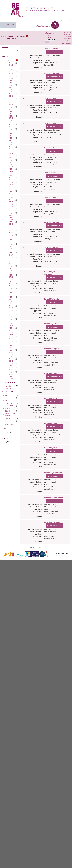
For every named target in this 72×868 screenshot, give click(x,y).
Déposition (9, 411)
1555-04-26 (11, 258)
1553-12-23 (11, 170)
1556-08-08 (11, 333)
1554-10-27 (11, 241)
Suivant (69, 43)
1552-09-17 (11, 126)
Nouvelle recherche (68, 38)
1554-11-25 (11, 245)
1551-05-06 (11, 73)
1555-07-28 (11, 276)
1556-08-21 (11, 347)
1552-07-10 (11, 117)
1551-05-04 (11, 68)
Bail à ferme (9, 421)
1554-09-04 (11, 219)
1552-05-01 (11, 90)
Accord (7, 408)
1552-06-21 (11, 113)
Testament (9, 403)
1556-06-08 (11, 316)
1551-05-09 (11, 82)
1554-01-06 (11, 174)
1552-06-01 (11, 104)
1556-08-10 (11, 338)
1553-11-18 (11, 157)
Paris (8, 432)
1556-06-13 (11, 320)
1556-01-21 (11, 298)
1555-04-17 (11, 249)
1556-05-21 (11, 311)
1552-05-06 (11, 95)
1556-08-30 (11, 351)
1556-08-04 (11, 329)
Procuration (9, 406)
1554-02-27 (11, 188)
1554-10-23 (11, 236)
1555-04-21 (11, 254)
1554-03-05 (11, 192)
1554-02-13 (11, 179)
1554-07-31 (11, 214)
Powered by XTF (66, 21)
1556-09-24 (11, 369)
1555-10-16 (11, 289)
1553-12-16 (11, 166)
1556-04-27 (11, 303)
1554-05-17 (11, 201)
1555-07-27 (11, 272)
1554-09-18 (11, 223)
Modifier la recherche (67, 33)
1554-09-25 (11, 227)
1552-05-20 (11, 99)
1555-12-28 (11, 294)
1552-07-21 (11, 121)
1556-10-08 (11, 378)
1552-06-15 (11, 108)
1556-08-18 (11, 342)
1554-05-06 (11, 196)
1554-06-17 (11, 205)
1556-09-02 (11, 360)
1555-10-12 (11, 285)
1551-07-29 (11, 86)
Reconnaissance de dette (10, 415)
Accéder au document (55, 52)
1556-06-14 (11, 325)
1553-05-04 (11, 139)
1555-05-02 (11, 263)
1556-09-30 (11, 373)
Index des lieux (8, 25)
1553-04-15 (11, 135)
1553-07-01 (11, 144)
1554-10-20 (11, 232)
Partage (8, 418)
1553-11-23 (11, 161)
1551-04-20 (11, 64)
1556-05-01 (11, 307)
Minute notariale (9, 387)
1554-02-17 (11, 183)
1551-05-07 (11, 77)
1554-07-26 (11, 210)
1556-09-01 (11, 355)
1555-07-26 (11, 267)
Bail (6, 401)
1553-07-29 (11, 152)
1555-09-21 (11, 280)
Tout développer (11, 424)
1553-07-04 (11, 148)
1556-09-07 (11, 364)
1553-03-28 (11, 130)
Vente (7, 395)
